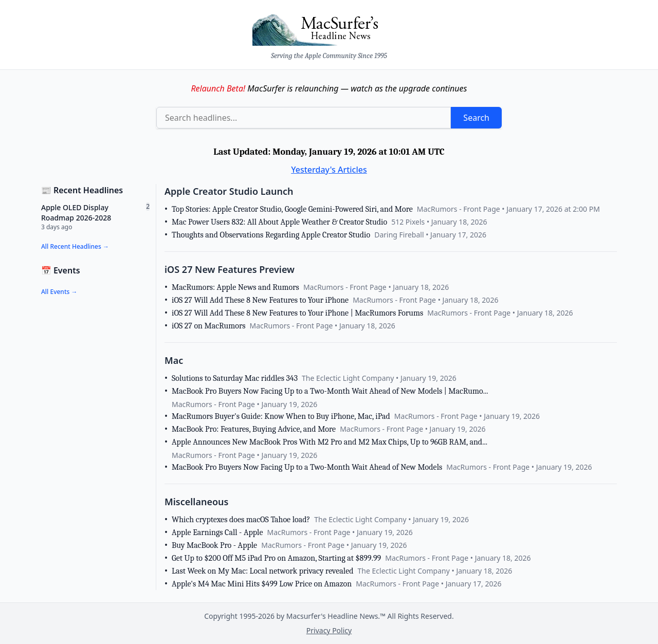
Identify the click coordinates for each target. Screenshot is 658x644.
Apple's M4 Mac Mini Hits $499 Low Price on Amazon (262, 584)
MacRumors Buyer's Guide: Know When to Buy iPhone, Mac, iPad (281, 416)
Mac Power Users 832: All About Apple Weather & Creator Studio (279, 222)
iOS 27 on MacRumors (209, 326)
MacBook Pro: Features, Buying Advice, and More (254, 429)
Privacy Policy (329, 630)
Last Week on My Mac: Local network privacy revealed (263, 571)
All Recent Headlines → (75, 246)
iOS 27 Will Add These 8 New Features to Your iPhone (260, 300)
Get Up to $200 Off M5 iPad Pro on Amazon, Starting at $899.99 (276, 558)
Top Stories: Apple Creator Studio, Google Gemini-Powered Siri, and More (292, 209)
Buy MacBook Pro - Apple (214, 545)
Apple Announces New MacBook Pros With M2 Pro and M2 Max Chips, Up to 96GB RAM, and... (330, 442)
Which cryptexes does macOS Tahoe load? (241, 520)
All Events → (59, 292)
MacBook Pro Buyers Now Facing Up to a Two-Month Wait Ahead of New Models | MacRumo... (330, 391)
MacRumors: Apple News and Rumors (235, 287)
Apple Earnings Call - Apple (217, 532)
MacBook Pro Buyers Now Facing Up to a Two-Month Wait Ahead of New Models (307, 467)
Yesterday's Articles (329, 170)
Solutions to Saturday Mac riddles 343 (235, 378)
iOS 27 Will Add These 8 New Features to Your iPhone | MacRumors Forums (297, 313)
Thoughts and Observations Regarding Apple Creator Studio (271, 235)
